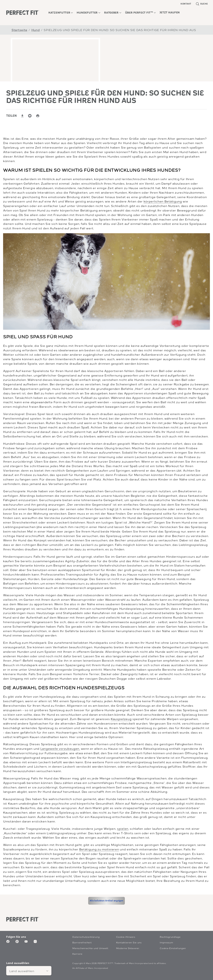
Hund (36, 30)
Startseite (19, 30)
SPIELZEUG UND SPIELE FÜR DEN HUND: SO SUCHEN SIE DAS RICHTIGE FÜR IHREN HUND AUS (120, 30)
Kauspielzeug (121, 719)
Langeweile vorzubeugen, (60, 748)
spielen (123, 828)
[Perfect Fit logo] (23, 919)
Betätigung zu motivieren (99, 849)
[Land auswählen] (29, 971)
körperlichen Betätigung (163, 201)
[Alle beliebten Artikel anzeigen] (107, 901)
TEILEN (11, 116)
